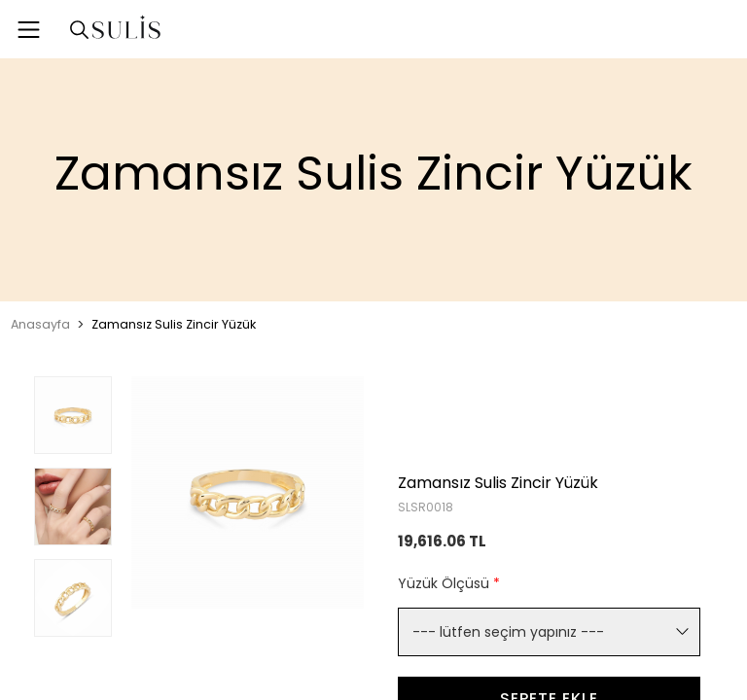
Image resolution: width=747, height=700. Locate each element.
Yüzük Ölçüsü (449, 583)
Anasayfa (40, 324)
